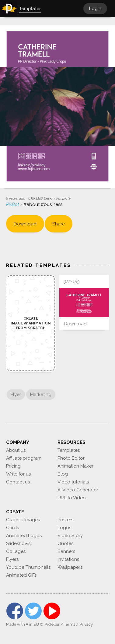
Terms (70, 624)
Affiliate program (24, 458)
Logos (64, 528)
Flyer (16, 395)
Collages (16, 551)
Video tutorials (73, 482)
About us (16, 450)
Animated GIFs (21, 575)
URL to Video (72, 498)
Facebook (15, 611)
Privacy (86, 624)
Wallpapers (70, 567)
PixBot (13, 204)
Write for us (18, 474)
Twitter (33, 611)
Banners (66, 551)
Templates (69, 450)
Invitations (68, 559)
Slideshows (18, 543)
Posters (65, 520)
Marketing (41, 395)
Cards (12, 528)
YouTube (52, 611)
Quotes (65, 543)
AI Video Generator (78, 490)
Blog (63, 474)
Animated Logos (24, 536)
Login (95, 9)
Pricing (13, 466)
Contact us (18, 482)
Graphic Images (23, 520)
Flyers (12, 559)
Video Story (70, 536)
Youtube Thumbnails (28, 567)
